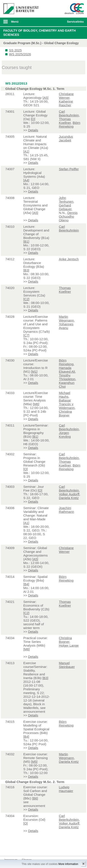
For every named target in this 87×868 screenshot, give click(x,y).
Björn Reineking (70, 125)
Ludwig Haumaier (66, 789)
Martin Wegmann (66, 318)
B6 (35, 798)
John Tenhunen (66, 200)
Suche (56, 22)
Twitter (15, 848)
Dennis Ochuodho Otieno (68, 216)
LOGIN (80, 13)
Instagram (22, 848)
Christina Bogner (65, 413)
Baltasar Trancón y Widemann (67, 404)
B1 (26, 241)
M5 (34, 762)
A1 (26, 151)
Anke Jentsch (69, 259)
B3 (26, 270)
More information (68, 864)
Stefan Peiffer (69, 169)
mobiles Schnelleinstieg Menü (74, 23)
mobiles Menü (19, 23)
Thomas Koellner (65, 121)
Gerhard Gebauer (65, 207)
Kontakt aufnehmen (43, 848)
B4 (26, 584)
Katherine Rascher (66, 103)
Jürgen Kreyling (65, 435)
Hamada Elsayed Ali (67, 370)
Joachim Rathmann (66, 510)
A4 (26, 180)
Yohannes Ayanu (66, 326)
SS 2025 (15, 50)
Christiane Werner (66, 96)
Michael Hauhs (65, 395)
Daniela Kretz (69, 498)
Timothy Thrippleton (67, 377)
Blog (36, 848)
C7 (26, 335)
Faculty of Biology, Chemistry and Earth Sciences (40, 33)
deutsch (69, 13)
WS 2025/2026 (20, 54)
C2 (26, 299)
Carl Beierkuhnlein (69, 113)
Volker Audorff (69, 494)
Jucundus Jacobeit (66, 138)
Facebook (8, 848)
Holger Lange (69, 645)
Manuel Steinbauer (67, 665)
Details (33, 130)
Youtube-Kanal (29, 848)
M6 (36, 404)
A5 (45, 98)
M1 (34, 372)
